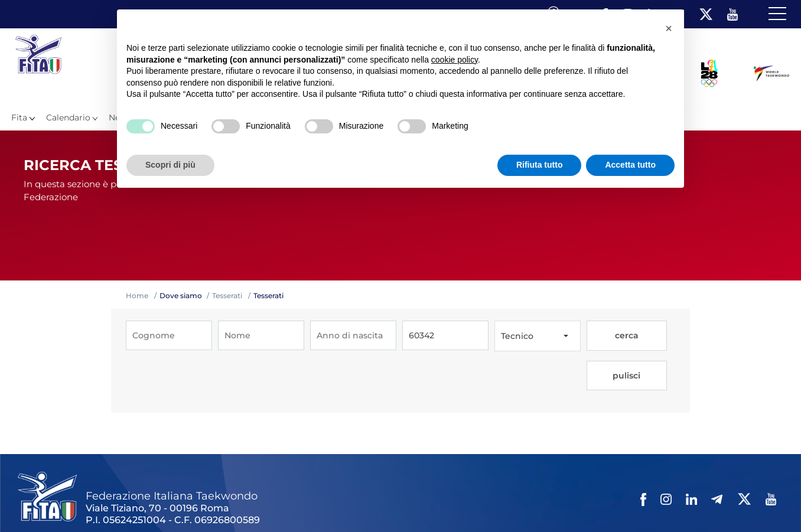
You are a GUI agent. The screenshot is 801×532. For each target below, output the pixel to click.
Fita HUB (576, 502)
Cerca (501, 502)
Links (134, 502)
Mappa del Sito (181, 502)
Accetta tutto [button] (630, 165)
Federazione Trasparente (69, 502)
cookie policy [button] (455, 60)
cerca (607, 336)
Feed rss (535, 502)
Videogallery (300, 502)
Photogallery (243, 502)
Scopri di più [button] (170, 165)
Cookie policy (457, 502)
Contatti (348, 502)
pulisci (651, 336)
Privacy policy (397, 502)
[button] (669, 28)
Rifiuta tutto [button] (540, 165)
